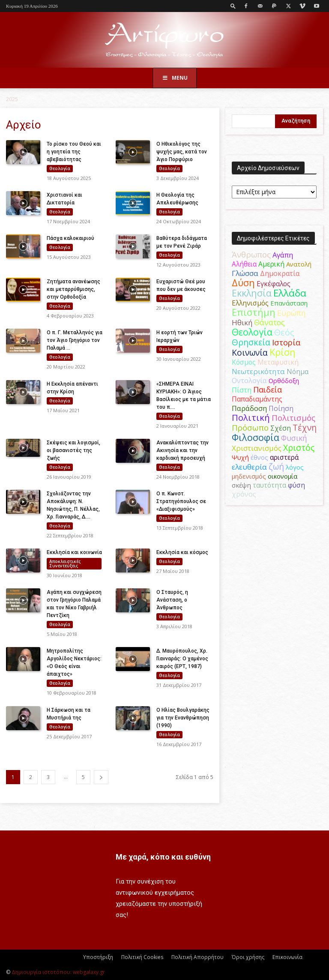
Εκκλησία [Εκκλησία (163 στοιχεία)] (252, 293)
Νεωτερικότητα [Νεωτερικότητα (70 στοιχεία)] (258, 371)
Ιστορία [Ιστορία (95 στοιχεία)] (286, 342)
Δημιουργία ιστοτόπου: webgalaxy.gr (58, 972)
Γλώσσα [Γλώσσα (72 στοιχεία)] (245, 273)
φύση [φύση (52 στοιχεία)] (296, 485)
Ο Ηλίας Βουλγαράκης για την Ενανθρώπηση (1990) (183, 718)
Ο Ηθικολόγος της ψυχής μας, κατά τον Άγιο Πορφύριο (182, 152)
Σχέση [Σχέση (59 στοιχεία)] (281, 428)
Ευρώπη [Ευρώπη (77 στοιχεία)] (292, 313)
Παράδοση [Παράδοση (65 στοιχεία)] (249, 408)
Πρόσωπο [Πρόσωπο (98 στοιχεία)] (250, 428)
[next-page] (101, 777)
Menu (175, 78)
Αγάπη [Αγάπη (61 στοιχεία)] (283, 255)
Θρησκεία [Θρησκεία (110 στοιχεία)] (251, 342)
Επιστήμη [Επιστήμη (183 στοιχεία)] (254, 312)
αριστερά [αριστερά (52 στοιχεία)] (284, 457)
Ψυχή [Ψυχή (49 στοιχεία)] (240, 457)
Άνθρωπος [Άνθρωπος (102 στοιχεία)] (251, 255)
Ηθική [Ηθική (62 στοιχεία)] (242, 322)
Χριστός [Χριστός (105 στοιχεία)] (299, 448)
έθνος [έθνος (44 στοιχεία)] (259, 457)
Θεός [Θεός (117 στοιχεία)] (284, 332)
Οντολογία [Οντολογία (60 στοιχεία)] (249, 381)
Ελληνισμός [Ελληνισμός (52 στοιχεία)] (250, 303)
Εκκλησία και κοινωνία (74, 552)
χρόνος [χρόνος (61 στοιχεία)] (244, 494)
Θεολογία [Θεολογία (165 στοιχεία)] (252, 332)
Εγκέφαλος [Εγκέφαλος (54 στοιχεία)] (274, 284)
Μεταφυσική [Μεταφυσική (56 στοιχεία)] (278, 362)
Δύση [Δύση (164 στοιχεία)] (243, 283)
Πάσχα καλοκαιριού (70, 238)
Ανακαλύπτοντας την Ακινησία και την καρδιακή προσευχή (182, 450)
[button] (233, 6)
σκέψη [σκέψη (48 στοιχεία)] (241, 485)
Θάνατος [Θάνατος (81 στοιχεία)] (269, 322)
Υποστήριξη (98, 957)
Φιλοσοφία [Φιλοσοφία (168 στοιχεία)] (256, 437)
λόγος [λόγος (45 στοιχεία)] (295, 467)
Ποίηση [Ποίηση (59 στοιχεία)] (281, 408)
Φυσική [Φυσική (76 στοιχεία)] (294, 438)
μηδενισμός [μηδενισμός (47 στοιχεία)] (249, 476)
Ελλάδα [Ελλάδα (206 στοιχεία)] (290, 293)
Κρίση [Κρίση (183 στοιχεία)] (283, 352)
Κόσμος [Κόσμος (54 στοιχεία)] (244, 362)
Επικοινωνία (287, 957)
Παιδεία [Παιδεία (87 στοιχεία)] (268, 390)
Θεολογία (60, 168)
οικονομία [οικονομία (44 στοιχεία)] (283, 476)
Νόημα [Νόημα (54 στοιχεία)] (298, 372)
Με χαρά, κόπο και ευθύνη (163, 857)
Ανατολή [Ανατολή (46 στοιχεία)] (299, 264)
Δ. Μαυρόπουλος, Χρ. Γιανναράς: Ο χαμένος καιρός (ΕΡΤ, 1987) (182, 659)
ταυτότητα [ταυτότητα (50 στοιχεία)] (269, 485)
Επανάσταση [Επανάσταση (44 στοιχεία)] (289, 303)
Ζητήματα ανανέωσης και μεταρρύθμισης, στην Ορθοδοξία (73, 289)
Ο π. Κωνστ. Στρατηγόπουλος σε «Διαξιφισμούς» (181, 501)
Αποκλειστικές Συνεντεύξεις (65, 563)
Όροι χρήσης (248, 957)
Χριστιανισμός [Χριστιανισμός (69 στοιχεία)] (257, 448)
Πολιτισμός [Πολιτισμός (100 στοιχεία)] (293, 418)
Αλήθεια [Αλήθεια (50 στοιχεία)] (244, 264)
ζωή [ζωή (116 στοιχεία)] (276, 466)
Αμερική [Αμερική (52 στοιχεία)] (271, 264)
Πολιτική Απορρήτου (197, 957)
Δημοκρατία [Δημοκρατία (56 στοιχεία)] (280, 273)
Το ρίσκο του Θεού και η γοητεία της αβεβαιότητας (74, 152)
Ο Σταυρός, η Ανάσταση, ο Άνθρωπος (172, 600)
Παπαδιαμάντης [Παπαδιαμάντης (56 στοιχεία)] (257, 399)
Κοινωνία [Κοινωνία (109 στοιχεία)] (250, 352)
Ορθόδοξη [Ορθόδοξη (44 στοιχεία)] (284, 381)
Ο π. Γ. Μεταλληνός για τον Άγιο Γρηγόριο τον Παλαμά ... (75, 340)
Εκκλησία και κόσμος (182, 552)
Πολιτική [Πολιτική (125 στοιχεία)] (251, 418)
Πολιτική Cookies (142, 957)
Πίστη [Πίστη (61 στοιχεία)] (242, 390)
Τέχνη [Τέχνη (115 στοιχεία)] (305, 427)
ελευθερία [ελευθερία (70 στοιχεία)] (249, 467)
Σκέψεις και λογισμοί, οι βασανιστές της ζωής (73, 450)
